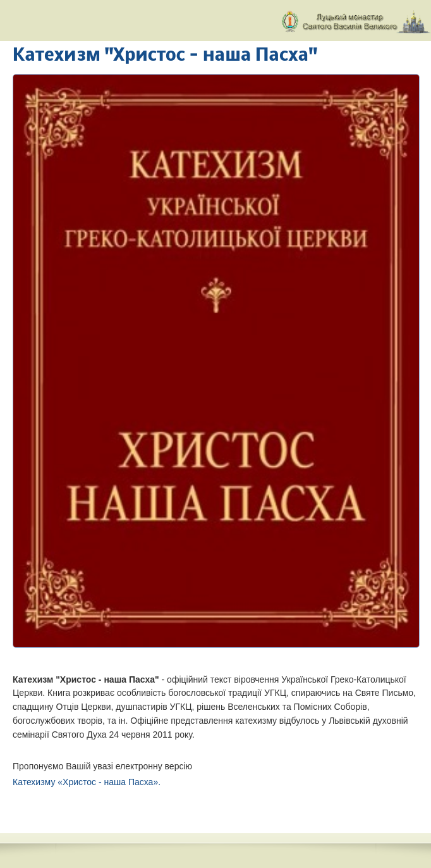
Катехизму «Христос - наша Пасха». (87, 782)
